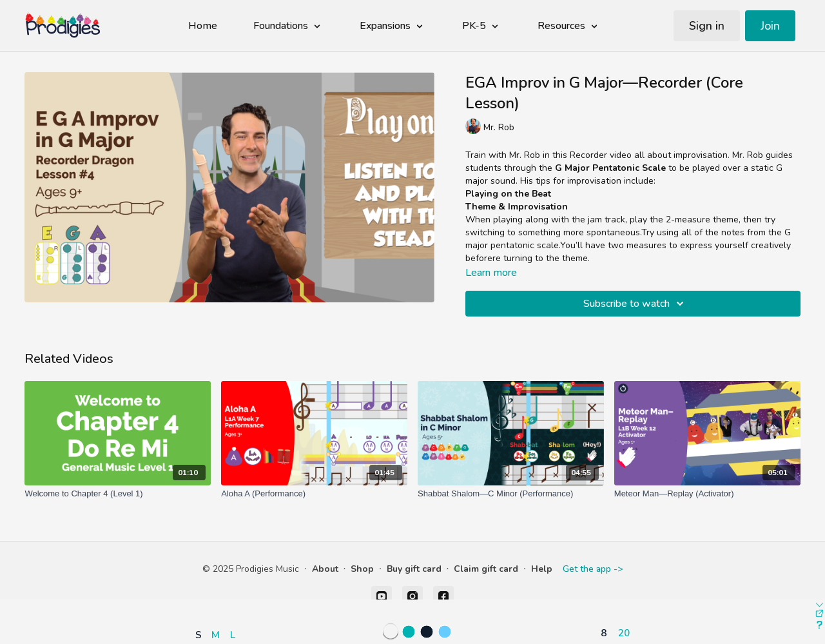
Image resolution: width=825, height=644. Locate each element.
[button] (218, 597)
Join (770, 26)
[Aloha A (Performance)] (314, 494)
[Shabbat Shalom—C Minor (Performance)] (511, 494)
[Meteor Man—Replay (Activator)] (707, 494)
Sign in (707, 26)
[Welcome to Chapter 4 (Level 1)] (118, 494)
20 (624, 633)
